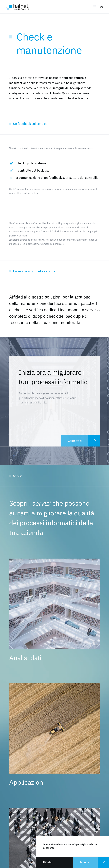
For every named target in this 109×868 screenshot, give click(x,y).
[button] (54, 862)
